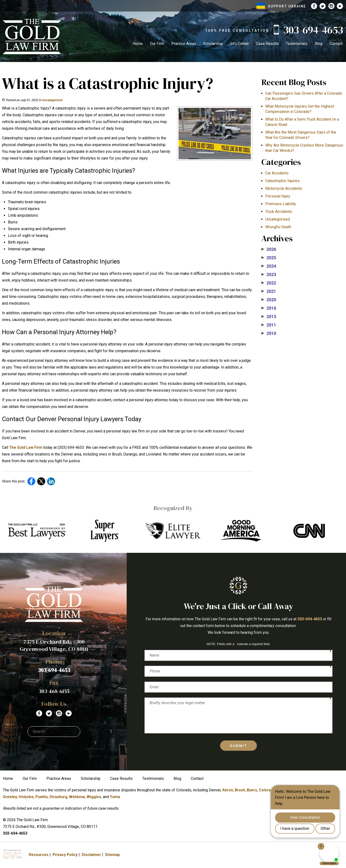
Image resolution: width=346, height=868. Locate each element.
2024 (269, 266)
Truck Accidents (279, 212)
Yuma (115, 797)
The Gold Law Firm (26, 447)
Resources (39, 855)
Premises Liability (281, 204)
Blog (319, 44)
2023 (269, 275)
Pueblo (42, 797)
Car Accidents (277, 173)
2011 (269, 325)
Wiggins (94, 797)
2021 (269, 291)
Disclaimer (91, 855)
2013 (269, 317)
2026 (269, 249)
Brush (240, 790)
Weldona (77, 797)
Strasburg (58, 797)
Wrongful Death (278, 227)
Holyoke (26, 797)
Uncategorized (52, 100)
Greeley (10, 797)
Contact (336, 44)
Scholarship (213, 44)
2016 (269, 308)
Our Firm (157, 44)
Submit (239, 746)
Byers (252, 790)
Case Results (267, 44)
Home (138, 44)
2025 (269, 258)
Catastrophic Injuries (282, 181)
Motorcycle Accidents (284, 188)
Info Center (240, 44)
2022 (269, 283)
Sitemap (112, 855)
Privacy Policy (65, 855)
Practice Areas (184, 44)
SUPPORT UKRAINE (281, 6)
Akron (228, 790)
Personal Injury (278, 196)
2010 (269, 333)
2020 (269, 300)
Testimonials (297, 44)
